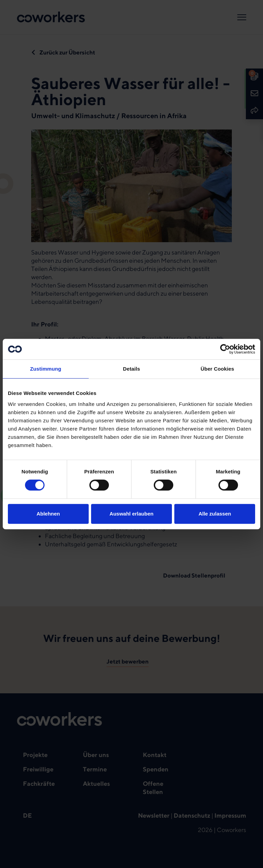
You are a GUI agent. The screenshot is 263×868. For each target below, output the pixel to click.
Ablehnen (48, 514)
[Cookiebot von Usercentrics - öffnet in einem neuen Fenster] (225, 349)
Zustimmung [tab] (46, 369)
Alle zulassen (215, 514)
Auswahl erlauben (131, 514)
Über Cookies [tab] (217, 369)
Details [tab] (131, 369)
